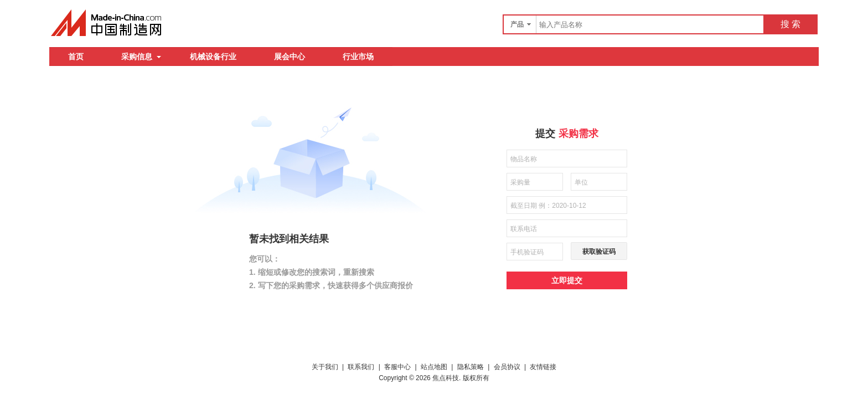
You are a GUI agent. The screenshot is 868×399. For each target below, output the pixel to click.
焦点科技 (446, 378)
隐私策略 (471, 367)
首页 (76, 57)
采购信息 (141, 57)
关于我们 (325, 367)
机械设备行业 (213, 57)
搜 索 (790, 24)
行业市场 (358, 57)
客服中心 (397, 367)
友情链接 (543, 367)
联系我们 (361, 367)
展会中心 (290, 57)
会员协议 (507, 367)
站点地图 (434, 367)
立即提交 (567, 280)
